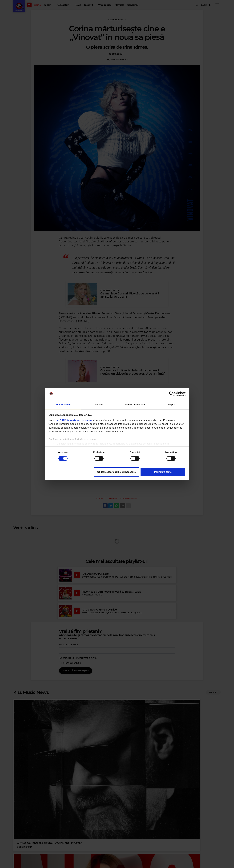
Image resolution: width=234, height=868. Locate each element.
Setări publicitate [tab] (135, 404)
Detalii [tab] (99, 404)
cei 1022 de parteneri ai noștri (74, 420)
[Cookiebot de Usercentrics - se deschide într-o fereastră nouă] (171, 394)
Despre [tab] (171, 404)
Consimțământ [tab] (63, 404)
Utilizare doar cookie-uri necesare (117, 472)
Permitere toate (163, 472)
